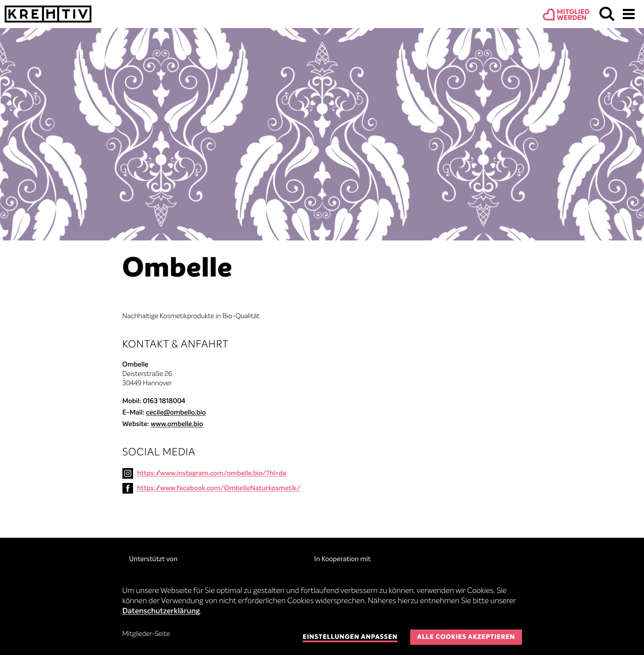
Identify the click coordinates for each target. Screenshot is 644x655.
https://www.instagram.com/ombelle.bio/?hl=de (212, 474)
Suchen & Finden (607, 14)
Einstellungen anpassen (350, 637)
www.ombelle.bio (177, 424)
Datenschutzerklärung (161, 612)
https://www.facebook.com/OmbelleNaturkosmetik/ (219, 488)
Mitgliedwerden (573, 15)
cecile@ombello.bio (176, 413)
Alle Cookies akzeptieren (466, 637)
